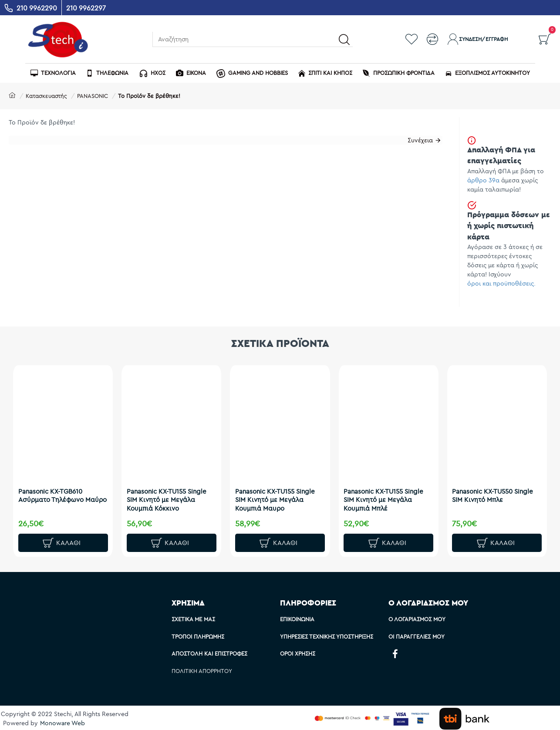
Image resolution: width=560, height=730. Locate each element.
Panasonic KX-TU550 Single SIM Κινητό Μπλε (496, 490)
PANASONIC (93, 96)
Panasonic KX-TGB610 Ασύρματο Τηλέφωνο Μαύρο (54, 495)
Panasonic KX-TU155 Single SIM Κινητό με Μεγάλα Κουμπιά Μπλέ (387, 495)
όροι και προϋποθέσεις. (501, 283)
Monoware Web (62, 723)
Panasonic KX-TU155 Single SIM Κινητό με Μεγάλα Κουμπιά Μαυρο (278, 495)
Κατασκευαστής (46, 96)
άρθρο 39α (483, 180)
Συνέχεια (417, 143)
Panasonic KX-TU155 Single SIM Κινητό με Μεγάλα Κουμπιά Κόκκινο (170, 495)
